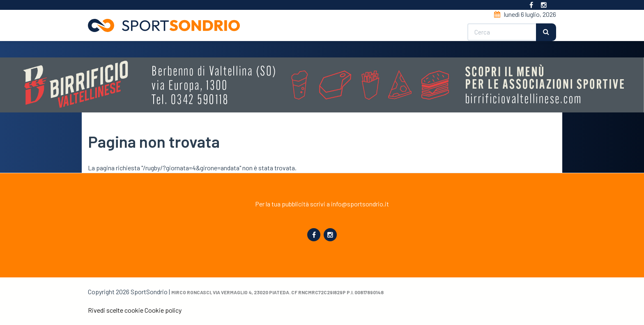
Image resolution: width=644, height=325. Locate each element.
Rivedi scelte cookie (116, 310)
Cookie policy (163, 310)
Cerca (546, 32)
